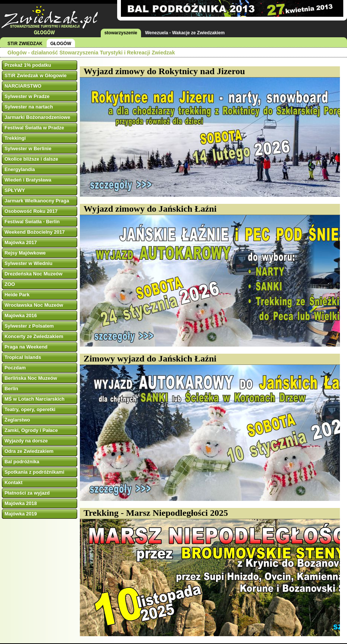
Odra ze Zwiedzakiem (29, 451)
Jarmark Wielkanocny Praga (37, 201)
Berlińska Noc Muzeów (31, 378)
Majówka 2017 (21, 242)
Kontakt (13, 482)
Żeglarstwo (17, 420)
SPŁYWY (15, 190)
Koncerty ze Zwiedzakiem (34, 336)
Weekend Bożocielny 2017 (35, 232)
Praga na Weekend (26, 347)
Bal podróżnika (22, 462)
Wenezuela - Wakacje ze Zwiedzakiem (185, 33)
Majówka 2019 (21, 514)
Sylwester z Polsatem (29, 326)
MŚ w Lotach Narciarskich (35, 399)
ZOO (10, 284)
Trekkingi (15, 138)
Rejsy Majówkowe (25, 253)
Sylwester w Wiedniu (28, 263)
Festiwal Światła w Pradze (34, 128)
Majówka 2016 (21, 315)
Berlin (11, 389)
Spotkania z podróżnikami (34, 472)
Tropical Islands (23, 357)
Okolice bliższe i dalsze (31, 159)
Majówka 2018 (21, 503)
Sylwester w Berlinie (28, 149)
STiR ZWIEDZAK (25, 44)
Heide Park (17, 295)
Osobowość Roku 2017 (31, 211)
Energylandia (20, 169)
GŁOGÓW (61, 44)
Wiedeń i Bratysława (28, 180)
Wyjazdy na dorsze (26, 441)
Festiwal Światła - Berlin (32, 222)
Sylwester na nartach (29, 107)
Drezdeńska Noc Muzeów (33, 274)
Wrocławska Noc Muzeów (34, 305)
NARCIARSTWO (23, 86)
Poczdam (15, 368)
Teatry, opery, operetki (30, 409)
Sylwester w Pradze (27, 96)
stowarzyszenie (121, 33)
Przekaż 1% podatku (28, 65)
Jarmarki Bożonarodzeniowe (37, 117)
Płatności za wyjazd (27, 493)
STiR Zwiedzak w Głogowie (36, 75)
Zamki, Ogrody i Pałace (31, 430)
